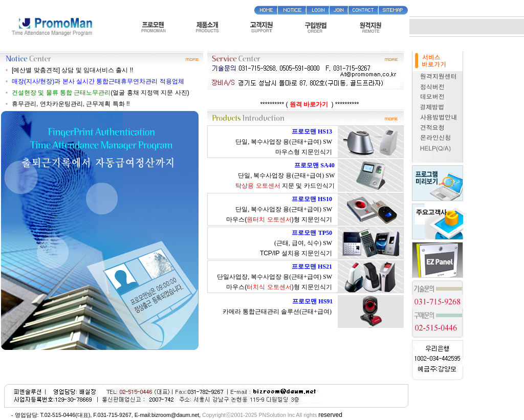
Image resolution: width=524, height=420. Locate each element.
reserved (330, 415)
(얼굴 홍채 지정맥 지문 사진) (101, 93)
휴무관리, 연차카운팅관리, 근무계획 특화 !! (71, 104)
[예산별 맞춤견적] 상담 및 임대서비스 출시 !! (72, 70)
